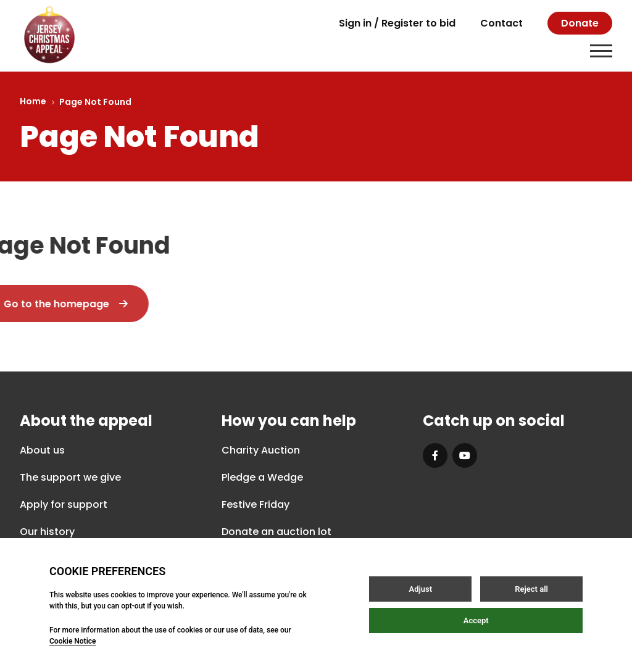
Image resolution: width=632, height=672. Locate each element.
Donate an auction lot (276, 532)
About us (42, 450)
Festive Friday (256, 504)
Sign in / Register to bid (397, 23)
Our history (47, 532)
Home (33, 101)
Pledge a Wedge (262, 477)
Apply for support (64, 504)
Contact (501, 23)
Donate (580, 23)
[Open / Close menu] (601, 51)
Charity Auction (261, 450)
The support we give (70, 477)
